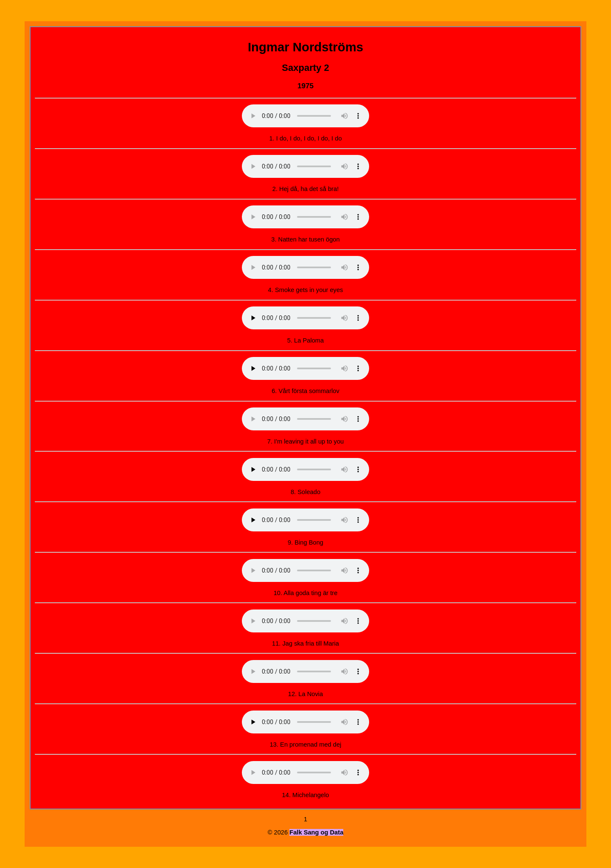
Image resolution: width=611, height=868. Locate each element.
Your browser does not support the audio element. (305, 116)
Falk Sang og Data (316, 832)
